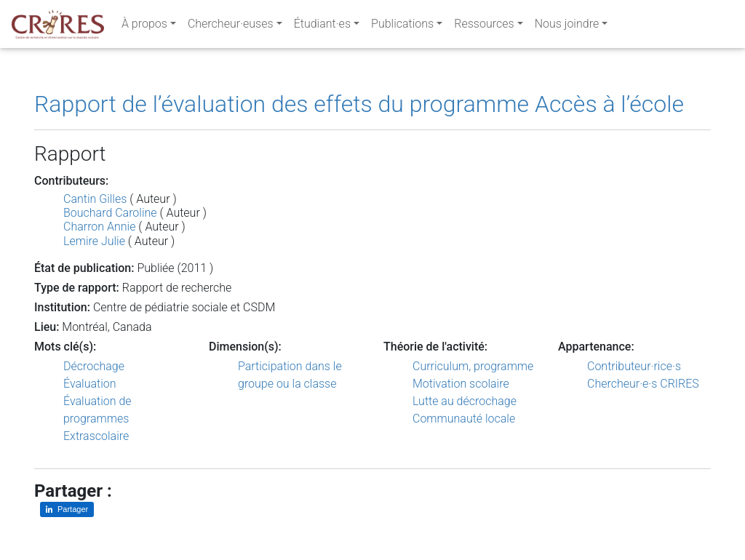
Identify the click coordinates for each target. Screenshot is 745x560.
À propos (144, 27)
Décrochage (94, 366)
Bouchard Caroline (110, 213)
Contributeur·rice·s (634, 366)
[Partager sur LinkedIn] (67, 509)
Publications (402, 27)
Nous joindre (567, 27)
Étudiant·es (322, 27)
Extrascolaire (96, 436)
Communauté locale (464, 419)
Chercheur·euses (231, 27)
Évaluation (90, 384)
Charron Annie (99, 227)
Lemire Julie (94, 241)
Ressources (484, 27)
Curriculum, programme (473, 366)
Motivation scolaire (461, 384)
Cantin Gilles (95, 199)
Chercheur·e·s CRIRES (643, 384)
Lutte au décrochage (465, 401)
